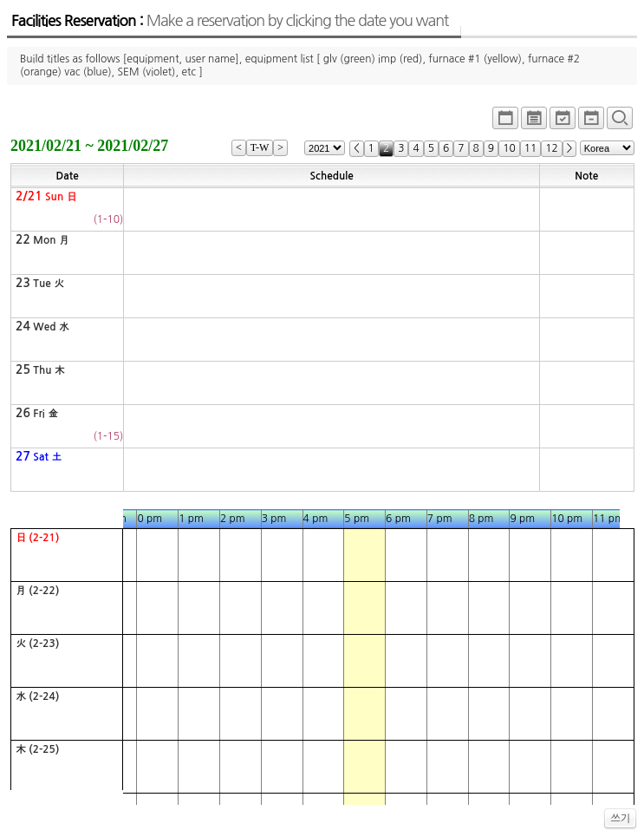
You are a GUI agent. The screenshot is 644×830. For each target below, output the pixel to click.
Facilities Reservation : (230, 21)
